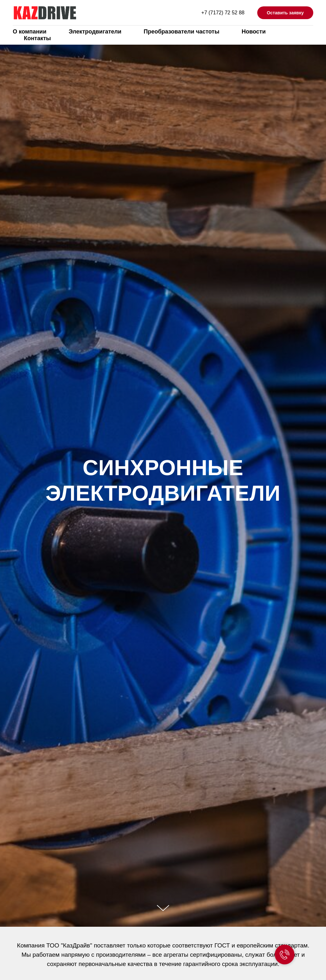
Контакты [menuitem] (37, 38)
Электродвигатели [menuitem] (95, 32)
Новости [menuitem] (254, 32)
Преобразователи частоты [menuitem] (181, 32)
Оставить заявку (285, 13)
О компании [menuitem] (30, 32)
